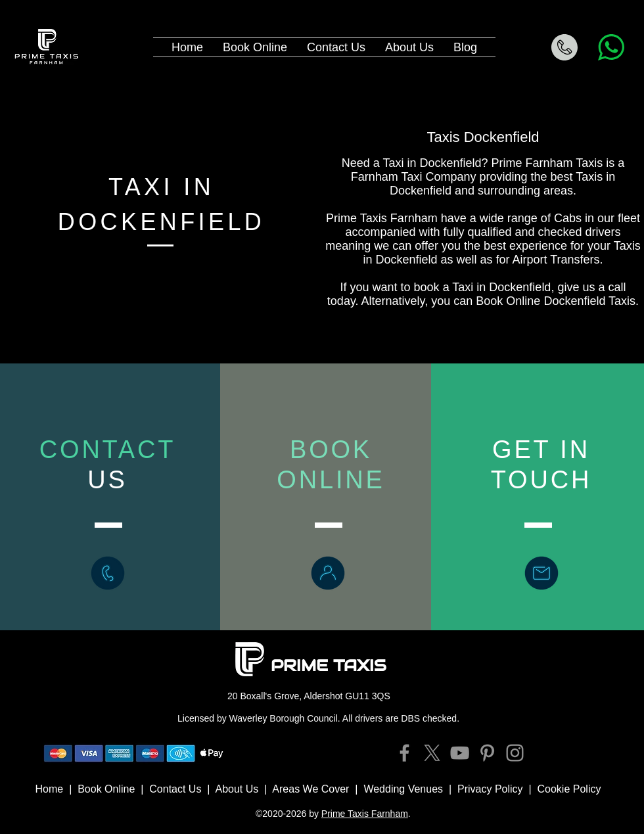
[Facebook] (404, 753)
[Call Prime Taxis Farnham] (108, 573)
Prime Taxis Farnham (365, 814)
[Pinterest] (487, 753)
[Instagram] (515, 753)
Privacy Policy (490, 789)
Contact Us (175, 789)
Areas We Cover (310, 789)
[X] (432, 753)
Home (50, 789)
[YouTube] (460, 753)
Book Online (106, 789)
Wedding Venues (403, 789)
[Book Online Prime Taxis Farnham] (328, 573)
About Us (237, 789)
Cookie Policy (569, 789)
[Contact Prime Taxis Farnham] (541, 573)
